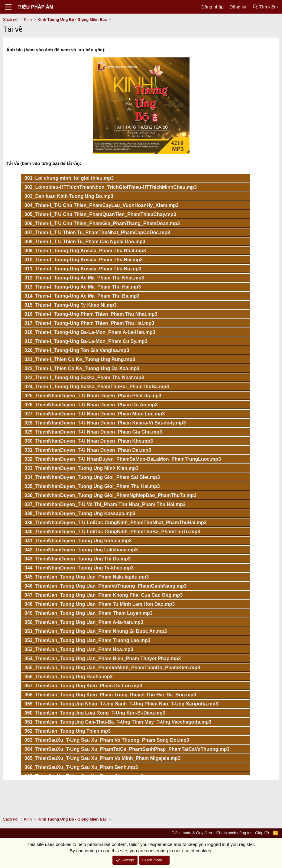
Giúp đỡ (262, 833)
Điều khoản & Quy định (192, 833)
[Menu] (8, 7)
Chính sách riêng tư (234, 833)
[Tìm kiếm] (265, 7)
